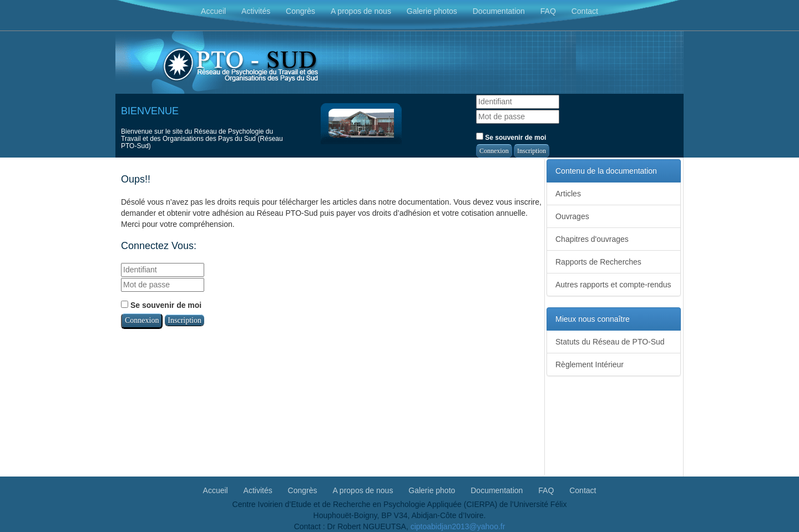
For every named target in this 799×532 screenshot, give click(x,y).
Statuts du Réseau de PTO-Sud (610, 342)
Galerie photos (432, 11)
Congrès (300, 11)
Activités (256, 11)
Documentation (499, 11)
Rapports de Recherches (598, 262)
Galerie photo (432, 490)
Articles (568, 194)
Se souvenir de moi (511, 137)
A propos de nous (361, 11)
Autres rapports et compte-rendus (613, 285)
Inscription (532, 151)
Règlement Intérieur (590, 364)
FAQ (548, 11)
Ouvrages (572, 216)
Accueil (213, 11)
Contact (585, 11)
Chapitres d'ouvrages (592, 239)
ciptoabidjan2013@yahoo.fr (458, 526)
